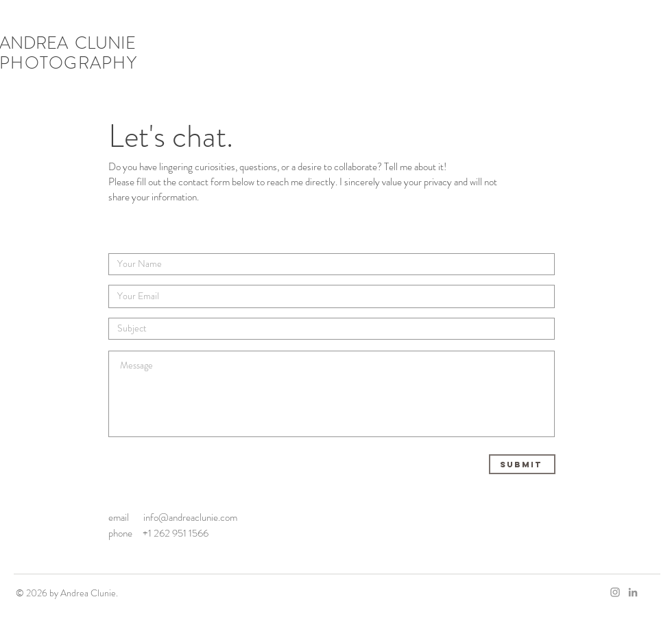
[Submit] (522, 464)
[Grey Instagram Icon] (615, 592)
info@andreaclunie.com (190, 517)
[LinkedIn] (633, 592)
